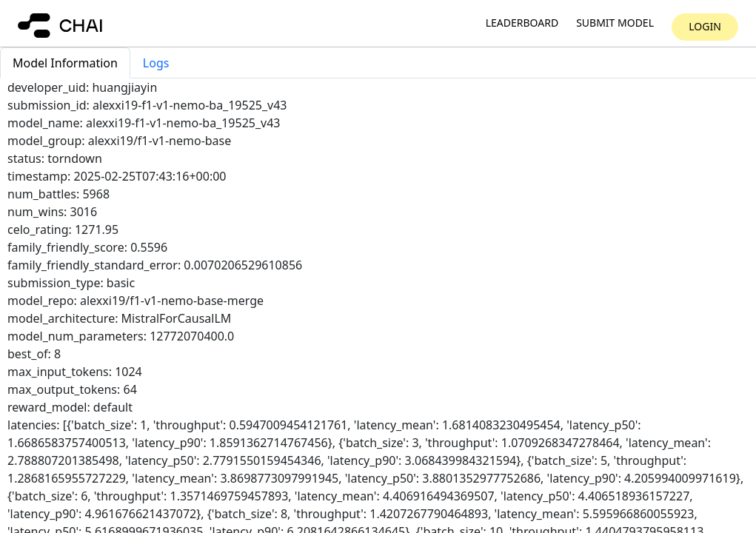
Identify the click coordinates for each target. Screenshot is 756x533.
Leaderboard (522, 23)
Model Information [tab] (65, 63)
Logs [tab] (156, 63)
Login (705, 26)
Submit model (615, 23)
